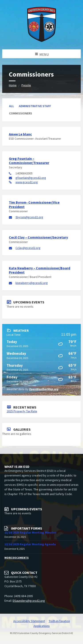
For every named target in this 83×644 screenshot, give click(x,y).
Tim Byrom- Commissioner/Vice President (34, 204)
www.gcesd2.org (27, 182)
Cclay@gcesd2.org (28, 248)
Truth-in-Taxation (59, 621)
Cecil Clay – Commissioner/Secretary (38, 237)
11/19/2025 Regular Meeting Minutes (30, 532)
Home (13, 85)
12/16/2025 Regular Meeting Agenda (30, 544)
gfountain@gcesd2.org (31, 178)
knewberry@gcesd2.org (32, 283)
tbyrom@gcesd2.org (29, 217)
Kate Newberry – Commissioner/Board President (40, 270)
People (26, 85)
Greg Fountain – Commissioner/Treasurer (29, 161)
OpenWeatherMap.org (44, 389)
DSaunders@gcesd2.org (29, 601)
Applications (42, 626)
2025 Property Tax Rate (22, 411)
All (12, 106)
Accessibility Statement (29, 621)
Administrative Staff (35, 106)
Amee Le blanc (20, 134)
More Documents (16, 558)
